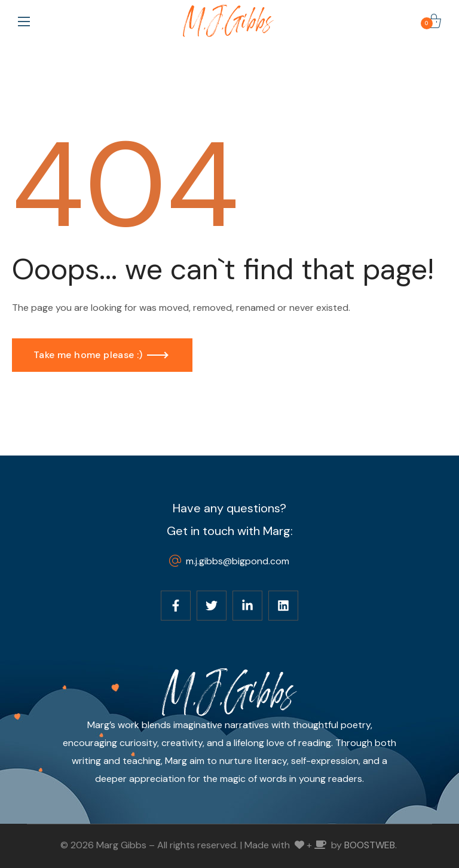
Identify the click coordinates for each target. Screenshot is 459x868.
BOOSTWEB (370, 845)
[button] (434, 21)
